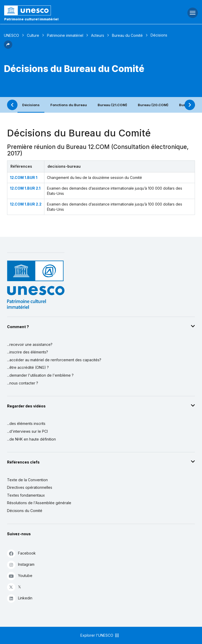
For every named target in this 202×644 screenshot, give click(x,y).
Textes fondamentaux (26, 495)
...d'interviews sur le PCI (27, 431)
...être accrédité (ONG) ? (28, 367)
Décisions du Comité (25, 511)
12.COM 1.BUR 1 (24, 177)
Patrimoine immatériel (65, 35)
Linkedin (20, 598)
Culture (33, 35)
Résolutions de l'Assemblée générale (39, 503)
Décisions (31, 105)
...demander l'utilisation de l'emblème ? (40, 375)
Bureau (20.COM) (153, 105)
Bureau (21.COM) (112, 105)
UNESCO (11, 35)
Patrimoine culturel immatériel (31, 19)
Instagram (21, 565)
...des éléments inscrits (26, 423)
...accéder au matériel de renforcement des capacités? (54, 360)
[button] (8, 47)
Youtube (20, 576)
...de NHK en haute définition (31, 439)
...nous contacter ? (23, 383)
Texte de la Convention (27, 480)
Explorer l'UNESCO (100, 635)
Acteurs (98, 35)
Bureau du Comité (127, 35)
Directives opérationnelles (30, 487)
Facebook (21, 553)
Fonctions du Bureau (69, 105)
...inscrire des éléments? (28, 352)
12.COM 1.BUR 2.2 (26, 204)
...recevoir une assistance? (30, 344)
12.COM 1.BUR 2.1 (25, 188)
